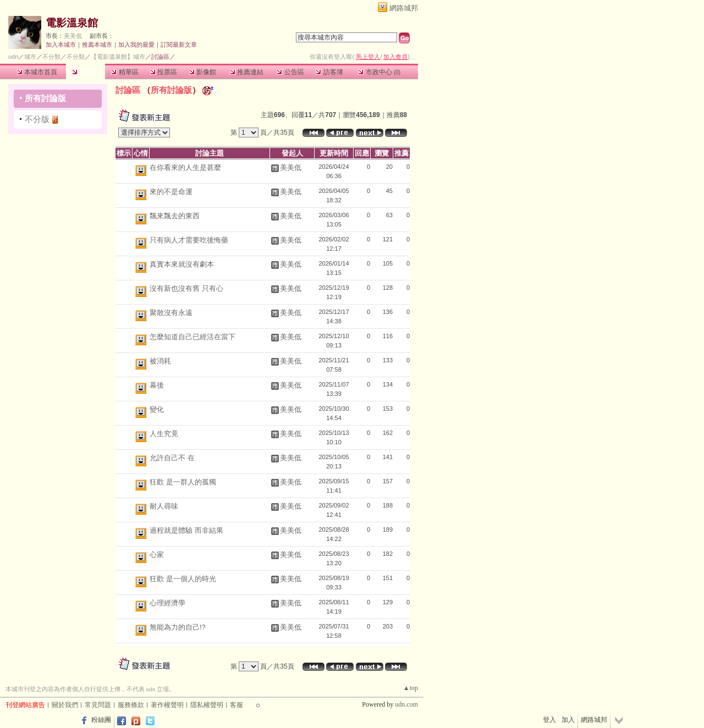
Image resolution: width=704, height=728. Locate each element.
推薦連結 (247, 72)
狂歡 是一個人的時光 (183, 579)
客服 (237, 705)
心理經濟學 (167, 603)
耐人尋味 (164, 506)
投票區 (164, 72)
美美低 (73, 36)
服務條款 (131, 705)
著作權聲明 (167, 705)
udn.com (406, 704)
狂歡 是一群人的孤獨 (183, 482)
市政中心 (379, 72)
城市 (30, 57)
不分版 (37, 119)
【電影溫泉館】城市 (118, 57)
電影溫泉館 (72, 23)
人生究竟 (164, 434)
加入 (568, 720)
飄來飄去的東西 (175, 216)
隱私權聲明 (207, 705)
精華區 (125, 72)
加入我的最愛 (136, 45)
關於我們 (65, 705)
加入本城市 (61, 45)
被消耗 (160, 361)
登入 (549, 720)
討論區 (86, 72)
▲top (411, 688)
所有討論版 (45, 98)
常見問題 (98, 705)
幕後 (157, 385)
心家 (157, 555)
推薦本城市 (97, 45)
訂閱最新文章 (179, 45)
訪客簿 (329, 72)
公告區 (290, 72)
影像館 (203, 72)
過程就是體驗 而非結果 (186, 530)
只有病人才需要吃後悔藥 (189, 240)
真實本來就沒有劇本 (182, 264)
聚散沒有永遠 (171, 313)
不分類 (51, 57)
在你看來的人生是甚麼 (185, 167)
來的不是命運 (171, 192)
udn (13, 57)
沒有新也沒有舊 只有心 (186, 288)
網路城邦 (404, 8)
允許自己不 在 (172, 458)
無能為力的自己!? (178, 627)
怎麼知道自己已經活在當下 (193, 337)
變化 (157, 409)
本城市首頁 (37, 72)
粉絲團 (101, 720)
